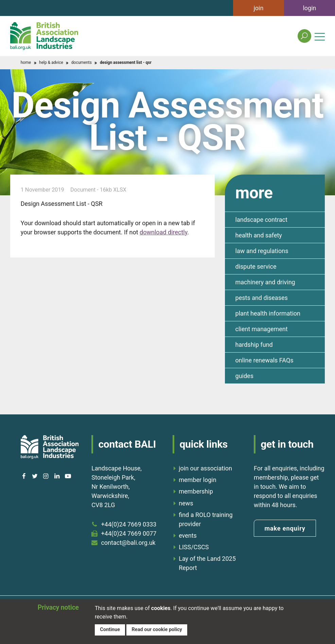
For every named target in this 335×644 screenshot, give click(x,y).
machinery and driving (265, 282)
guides (244, 376)
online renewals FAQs (265, 360)
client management (262, 329)
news (186, 503)
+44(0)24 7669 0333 (129, 524)
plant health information (268, 313)
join (259, 8)
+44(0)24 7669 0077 (129, 533)
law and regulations (262, 251)
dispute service (256, 266)
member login (197, 480)
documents (82, 62)
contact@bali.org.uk (128, 543)
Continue (110, 629)
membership (196, 491)
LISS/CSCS (194, 547)
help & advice (51, 62)
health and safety (259, 235)
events (188, 535)
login (309, 8)
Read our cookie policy (157, 629)
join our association (205, 468)
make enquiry (285, 528)
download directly (163, 232)
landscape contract (261, 220)
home (26, 62)
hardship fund (254, 345)
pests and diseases (262, 298)
